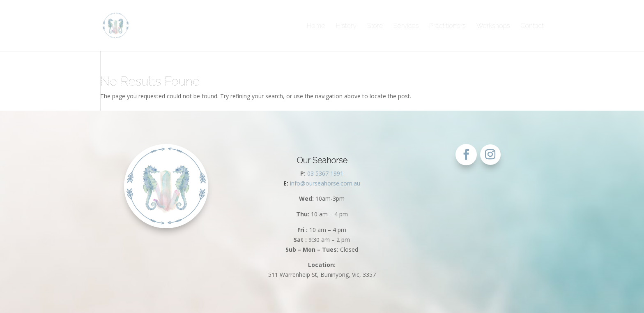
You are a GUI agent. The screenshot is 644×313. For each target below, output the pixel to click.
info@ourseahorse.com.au (322, 183)
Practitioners (447, 26)
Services (406, 26)
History (346, 26)
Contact (532, 26)
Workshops (493, 26)
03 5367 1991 (325, 173)
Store (375, 26)
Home (316, 26)
